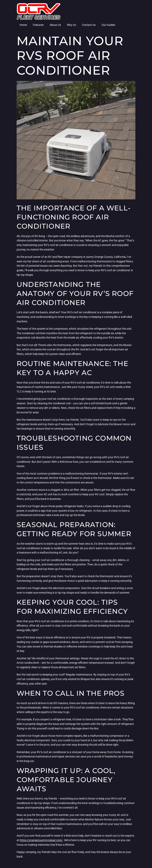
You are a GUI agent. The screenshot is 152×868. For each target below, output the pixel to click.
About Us (55, 25)
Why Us (71, 25)
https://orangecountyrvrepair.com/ (41, 840)
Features (38, 25)
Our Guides (108, 25)
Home (23, 25)
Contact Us (89, 25)
